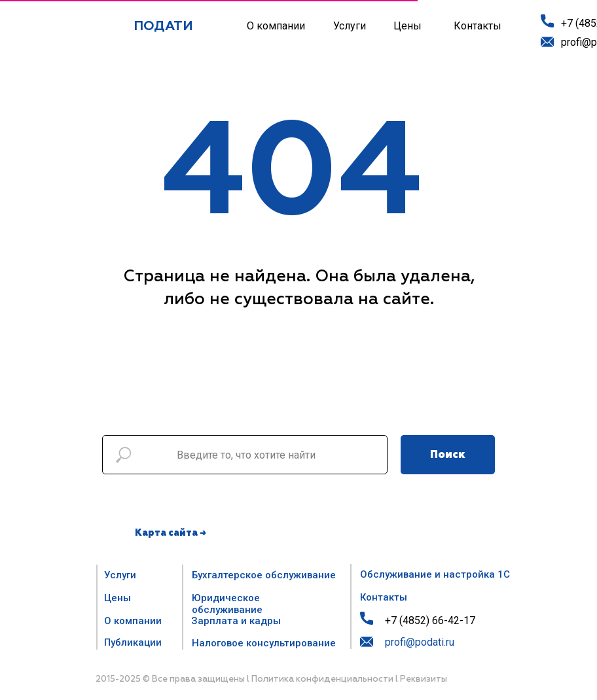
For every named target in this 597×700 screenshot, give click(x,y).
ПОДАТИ (163, 26)
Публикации (133, 642)
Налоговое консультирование (264, 643)
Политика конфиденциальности (322, 679)
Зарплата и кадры (236, 621)
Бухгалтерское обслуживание (264, 575)
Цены (407, 26)
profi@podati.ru (420, 642)
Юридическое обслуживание (227, 604)
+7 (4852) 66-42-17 (430, 621)
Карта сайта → (171, 533)
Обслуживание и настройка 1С (435, 574)
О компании (276, 26)
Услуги (350, 26)
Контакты (478, 26)
